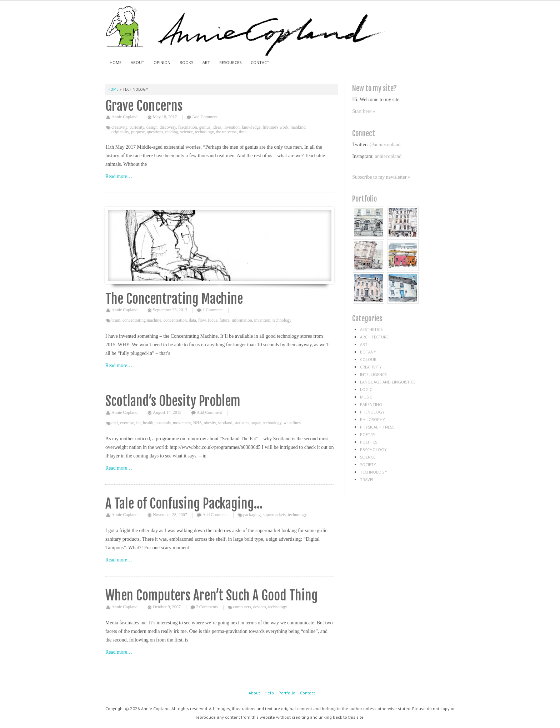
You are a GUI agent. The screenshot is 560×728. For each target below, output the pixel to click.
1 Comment (212, 310)
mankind (298, 127)
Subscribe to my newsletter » (381, 177)
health (148, 423)
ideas (217, 127)
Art (206, 62)
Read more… (119, 176)
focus (212, 320)
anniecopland (388, 156)
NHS (197, 423)
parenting (371, 404)
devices (260, 607)
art (364, 344)
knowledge (251, 127)
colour (368, 359)
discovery (168, 127)
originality (120, 132)
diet (115, 423)
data (192, 320)
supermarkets (274, 515)
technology (204, 132)
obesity (210, 423)
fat (138, 423)
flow (202, 320)
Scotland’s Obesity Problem (173, 401)
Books (186, 62)
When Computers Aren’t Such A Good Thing (212, 596)
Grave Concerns (144, 106)
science (187, 132)
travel (367, 479)
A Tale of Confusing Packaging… (184, 504)
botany (368, 352)
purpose (138, 132)
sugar (256, 423)
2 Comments (207, 607)
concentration (175, 320)
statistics (242, 423)
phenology (372, 412)
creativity (119, 127)
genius (205, 127)
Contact (260, 62)
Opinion (162, 62)
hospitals (163, 423)
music (366, 397)
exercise (127, 423)
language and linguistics (388, 382)
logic (366, 389)
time (243, 132)
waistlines (292, 423)
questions (155, 132)
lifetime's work (276, 127)
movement (182, 423)
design (152, 127)
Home (116, 62)
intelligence (373, 374)
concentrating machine (142, 320)
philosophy (372, 419)
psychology (373, 449)
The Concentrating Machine (174, 299)
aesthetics (371, 329)
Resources (230, 62)
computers (242, 607)
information (242, 320)
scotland (225, 423)
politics (369, 442)
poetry (368, 434)
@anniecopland (385, 145)
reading (172, 132)
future (224, 320)
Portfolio (287, 693)
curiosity (137, 127)
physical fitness (377, 427)
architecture (374, 337)
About (137, 62)
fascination (188, 127)
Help (269, 693)
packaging (252, 515)
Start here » (364, 111)
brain (116, 320)
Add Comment (205, 117)
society (368, 464)
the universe (226, 132)
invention (232, 127)
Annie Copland (124, 117)
